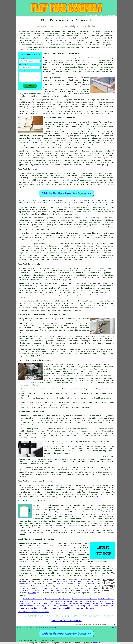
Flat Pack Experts (82, 601)
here (96, 497)
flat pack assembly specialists (54, 253)
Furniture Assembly (51, 628)
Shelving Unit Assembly (47, 606)
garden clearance (80, 588)
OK (105, 643)
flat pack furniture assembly (88, 43)
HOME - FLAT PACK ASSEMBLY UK (66, 621)
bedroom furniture (99, 122)
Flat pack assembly (81, 494)
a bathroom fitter (50, 588)
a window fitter (90, 591)
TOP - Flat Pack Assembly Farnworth (33, 612)
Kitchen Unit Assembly (51, 604)
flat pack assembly (64, 36)
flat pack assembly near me (98, 566)
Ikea (113, 124)
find (24, 485)
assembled (90, 176)
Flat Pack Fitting (106, 599)
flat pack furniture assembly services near (51, 562)
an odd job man (65, 586)
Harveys (47, 127)
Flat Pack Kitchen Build (59, 608)
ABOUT (96, 15)
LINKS (91, 15)
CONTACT (103, 15)
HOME (85, 15)
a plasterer (77, 581)
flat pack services (107, 528)
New (37, 628)
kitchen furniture (45, 173)
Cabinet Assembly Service (29, 604)
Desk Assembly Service (73, 604)
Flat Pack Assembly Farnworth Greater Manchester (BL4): (42, 31)
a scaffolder (23, 591)
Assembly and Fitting (93, 604)
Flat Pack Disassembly (33, 599)
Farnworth (63, 251)
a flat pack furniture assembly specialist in (57, 548)
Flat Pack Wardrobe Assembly (58, 601)
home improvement (84, 593)
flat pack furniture (50, 200)
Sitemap (19, 628)
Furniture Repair (68, 606)
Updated (41, 628)
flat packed (43, 178)
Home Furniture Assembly (103, 601)
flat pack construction (87, 507)
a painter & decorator (86, 584)
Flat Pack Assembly (28, 628)
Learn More (98, 643)
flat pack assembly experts (55, 505)
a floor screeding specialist (56, 591)
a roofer (32, 593)
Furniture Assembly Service (58, 599)
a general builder (52, 584)
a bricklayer (34, 586)
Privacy (114, 628)
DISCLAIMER (111, 15)
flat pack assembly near (28, 557)
